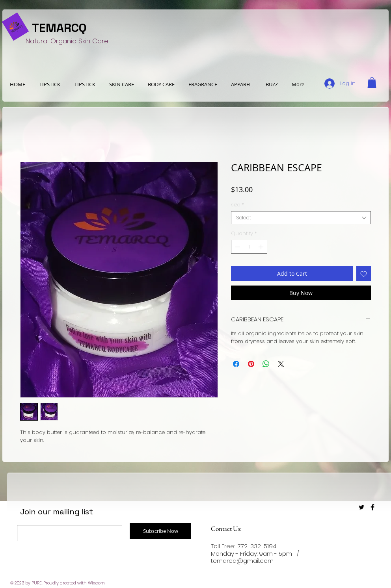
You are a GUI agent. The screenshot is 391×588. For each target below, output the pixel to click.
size (237, 205)
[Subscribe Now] (160, 531)
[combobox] (301, 218)
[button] (241, 84)
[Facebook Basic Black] (372, 507)
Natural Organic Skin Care (67, 41)
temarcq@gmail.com (242, 561)
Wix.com (96, 583)
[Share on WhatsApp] (266, 364)
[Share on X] (281, 364)
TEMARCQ (59, 28)
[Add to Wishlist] (364, 274)
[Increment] (262, 247)
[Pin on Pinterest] (251, 364)
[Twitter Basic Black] (361, 507)
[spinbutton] (249, 247)
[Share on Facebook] (236, 364)
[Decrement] (237, 247)
